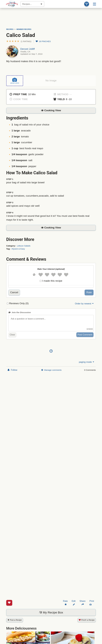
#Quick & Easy (18, 249)
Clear (12, 335)
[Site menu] (94, 4)
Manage (51, 370)
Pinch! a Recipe (87, 610)
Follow (12, 370)
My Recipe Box (51, 602)
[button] (19, 41)
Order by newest (84, 304)
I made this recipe (52, 281)
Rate (89, 292)
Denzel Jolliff (27, 49)
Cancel (14, 292)
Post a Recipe (15, 610)
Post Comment (85, 335)
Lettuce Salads (24, 246)
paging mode (87, 362)
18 (43, 41)
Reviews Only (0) (19, 303)
